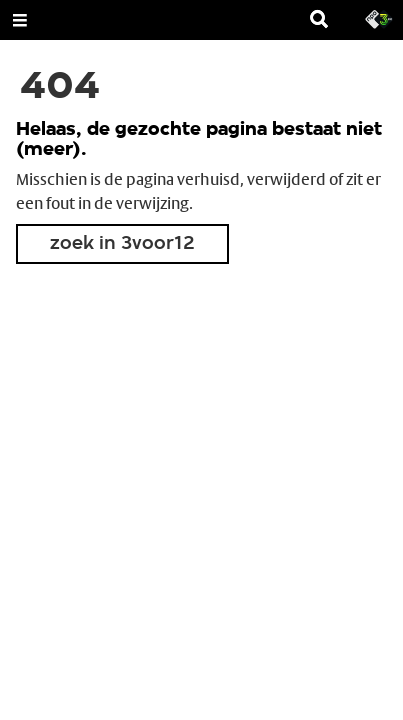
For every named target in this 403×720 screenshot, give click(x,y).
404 (60, 88)
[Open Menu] (20, 20)
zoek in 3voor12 (122, 244)
